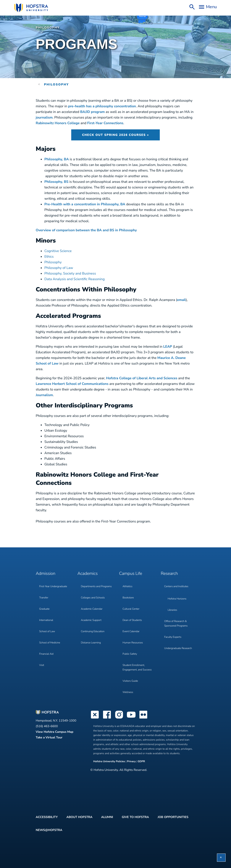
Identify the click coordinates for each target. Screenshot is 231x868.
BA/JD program (93, 112)
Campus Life (131, 574)
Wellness (128, 692)
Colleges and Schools (93, 598)
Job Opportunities (173, 817)
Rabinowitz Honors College (58, 123)
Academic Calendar (92, 609)
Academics (88, 574)
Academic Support (91, 620)
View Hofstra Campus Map (55, 732)
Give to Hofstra (135, 817)
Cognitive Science (58, 251)
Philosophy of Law (59, 268)
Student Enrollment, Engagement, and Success (137, 668)
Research (169, 574)
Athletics (127, 587)
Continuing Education (93, 632)
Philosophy (48, 28)
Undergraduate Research (178, 648)
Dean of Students (132, 620)
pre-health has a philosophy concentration (102, 106)
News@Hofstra (49, 830)
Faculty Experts (173, 637)
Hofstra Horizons (177, 599)
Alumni (107, 817)
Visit (42, 665)
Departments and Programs (96, 587)
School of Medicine (50, 643)
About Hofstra (79, 817)
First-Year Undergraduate (53, 587)
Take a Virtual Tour (49, 737)
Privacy (131, 762)
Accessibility (47, 817)
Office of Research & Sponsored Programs (176, 624)
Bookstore (128, 598)
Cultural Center (131, 609)
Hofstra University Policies (110, 762)
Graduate (44, 609)
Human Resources (133, 643)
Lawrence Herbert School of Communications (72, 384)
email (182, 300)
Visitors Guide (130, 681)
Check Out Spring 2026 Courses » (115, 135)
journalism (44, 117)
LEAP (168, 347)
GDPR (141, 762)
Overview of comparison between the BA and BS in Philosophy (86, 230)
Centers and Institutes (176, 587)
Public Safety (130, 654)
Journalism (44, 395)
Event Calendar (131, 632)
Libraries (173, 610)
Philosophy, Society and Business (70, 273)
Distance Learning (91, 643)
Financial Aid (46, 654)
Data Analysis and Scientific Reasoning (74, 279)
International (46, 620)
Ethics (49, 257)
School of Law (47, 632)
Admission (45, 574)
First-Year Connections (105, 123)
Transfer (44, 598)
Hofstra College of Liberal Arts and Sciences (142, 378)
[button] (221, 858)
